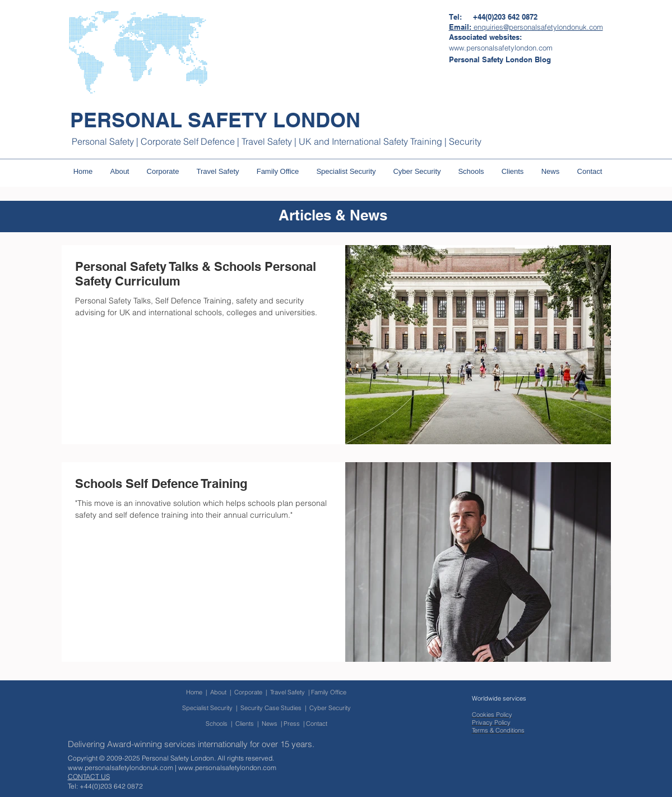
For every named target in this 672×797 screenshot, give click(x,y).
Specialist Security (207, 708)
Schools (217, 724)
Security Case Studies (271, 708)
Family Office (329, 692)
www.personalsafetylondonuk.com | (123, 768)
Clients (245, 724)
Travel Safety (288, 692)
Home (194, 692)
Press (292, 724)
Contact (317, 724)
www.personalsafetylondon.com (227, 768)
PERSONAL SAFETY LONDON (215, 120)
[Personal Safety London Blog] (500, 59)
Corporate (250, 692)
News (270, 724)
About (218, 692)
